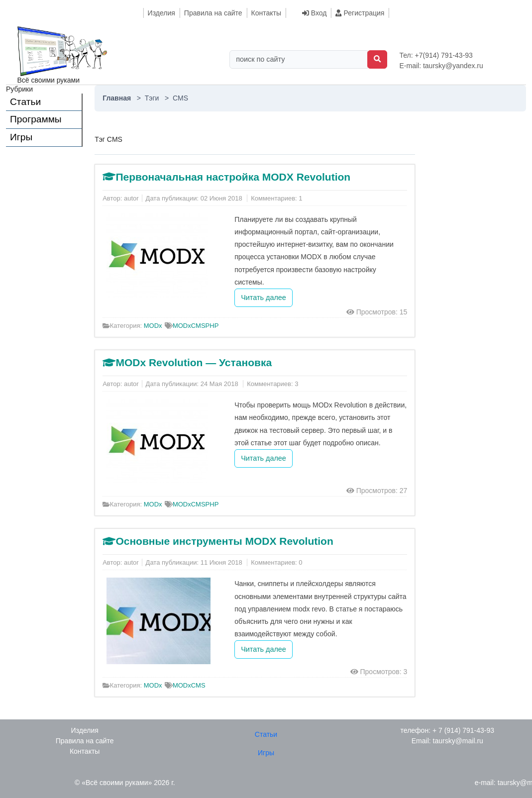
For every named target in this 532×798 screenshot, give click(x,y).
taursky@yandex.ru (453, 66)
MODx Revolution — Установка (194, 362)
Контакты (266, 13)
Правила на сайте (213, 13)
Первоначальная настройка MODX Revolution (233, 177)
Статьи (25, 102)
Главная (118, 98)
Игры (21, 137)
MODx (153, 326)
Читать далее (264, 298)
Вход (315, 13)
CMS (198, 326)
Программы (36, 119)
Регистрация (360, 13)
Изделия (161, 13)
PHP (212, 326)
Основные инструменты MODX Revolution (224, 541)
